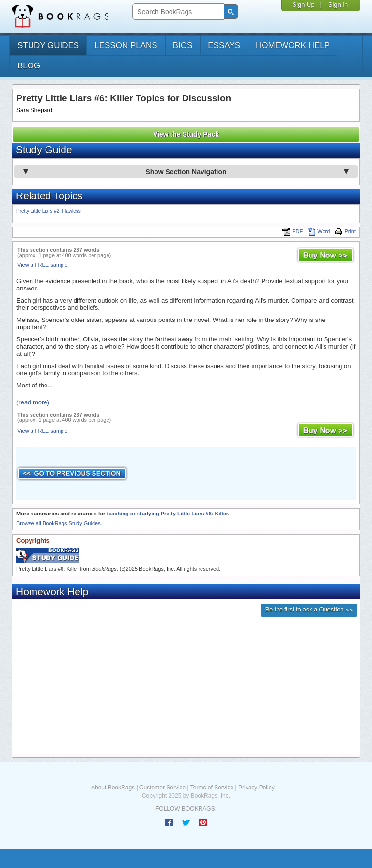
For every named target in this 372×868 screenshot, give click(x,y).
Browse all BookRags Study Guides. (59, 523)
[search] (177, 12)
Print (345, 231)
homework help (293, 45)
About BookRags (113, 788)
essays (224, 45)
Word (319, 231)
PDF (293, 231)
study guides (48, 45)
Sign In (338, 5)
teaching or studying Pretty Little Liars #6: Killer (167, 514)
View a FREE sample (43, 265)
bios (183, 45)
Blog (29, 66)
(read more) (33, 402)
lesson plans (126, 45)
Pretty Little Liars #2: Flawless (49, 211)
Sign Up (303, 5)
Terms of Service (212, 788)
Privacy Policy (256, 788)
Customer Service (163, 788)
